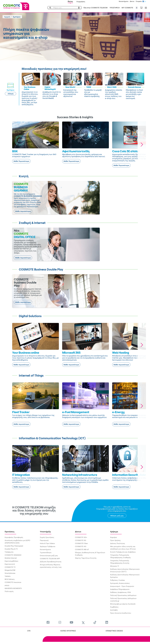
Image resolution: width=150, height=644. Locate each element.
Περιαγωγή (44, 540)
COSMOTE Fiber (81, 543)
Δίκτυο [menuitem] (78, 532)
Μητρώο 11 (115, 566)
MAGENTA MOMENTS (13, 588)
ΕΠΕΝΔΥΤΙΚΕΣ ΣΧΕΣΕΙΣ (114, 631)
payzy (7, 585)
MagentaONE (10, 570)
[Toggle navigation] (145, 8)
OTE (29, 631)
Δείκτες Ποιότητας (118, 543)
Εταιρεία (139, 1)
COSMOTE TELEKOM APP (50, 559)
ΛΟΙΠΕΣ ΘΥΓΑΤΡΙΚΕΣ (68, 631)
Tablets (8, 576)
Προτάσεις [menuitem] (10, 532)
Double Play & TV (11, 549)
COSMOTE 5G (81, 540)
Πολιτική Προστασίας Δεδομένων (123, 595)
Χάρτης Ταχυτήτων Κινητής (86, 558)
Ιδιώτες (70, 1)
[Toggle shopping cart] (142, 7)
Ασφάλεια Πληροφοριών (120, 589)
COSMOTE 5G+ (81, 537)
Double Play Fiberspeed (14, 546)
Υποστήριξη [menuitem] (45, 532)
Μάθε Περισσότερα (21, 161)
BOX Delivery (10, 579)
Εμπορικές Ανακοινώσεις (120, 583)
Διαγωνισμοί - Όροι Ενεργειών (122, 586)
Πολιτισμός (9, 591)
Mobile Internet (11, 558)
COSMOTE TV (10, 567)
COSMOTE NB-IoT (82, 549)
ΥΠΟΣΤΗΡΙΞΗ (115, 8)
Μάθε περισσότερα (23, 211)
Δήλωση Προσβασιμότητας (51, 562)
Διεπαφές (114, 610)
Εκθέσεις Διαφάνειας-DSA (121, 592)
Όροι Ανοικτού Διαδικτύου (121, 613)
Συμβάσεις (114, 607)
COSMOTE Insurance (13, 582)
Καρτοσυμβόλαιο (11, 561)
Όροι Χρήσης (115, 540)
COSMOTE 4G (81, 546)
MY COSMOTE (127, 8)
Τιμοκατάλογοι (46, 552)
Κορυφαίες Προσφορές (14, 537)
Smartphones (10, 573)
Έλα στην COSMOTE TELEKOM (96, 8)
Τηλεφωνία (9, 552)
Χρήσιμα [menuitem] (114, 532)
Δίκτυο (132, 1)
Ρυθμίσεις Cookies (117, 580)
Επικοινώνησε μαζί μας (49, 555)
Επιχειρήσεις (81, 2)
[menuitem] (48, 622)
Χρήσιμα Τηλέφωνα (48, 546)
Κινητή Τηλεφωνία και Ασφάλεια (123, 552)
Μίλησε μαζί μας (117, 516)
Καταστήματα (124, 1)
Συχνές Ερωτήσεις (47, 537)
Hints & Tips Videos (47, 543)
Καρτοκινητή (10, 564)
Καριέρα (113, 537)
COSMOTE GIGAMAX (13, 555)
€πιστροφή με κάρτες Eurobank (123, 604)
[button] (137, 8)
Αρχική (7, 17)
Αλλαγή (11, 94)
